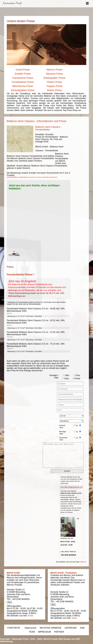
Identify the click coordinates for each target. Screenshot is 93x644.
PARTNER (59, 632)
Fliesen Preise (54, 82)
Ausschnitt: (63, 438)
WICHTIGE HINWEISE (51, 628)
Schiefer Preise (23, 74)
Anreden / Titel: (54, 376)
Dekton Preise (54, 90)
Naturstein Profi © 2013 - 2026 (27, 639)
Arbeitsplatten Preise (54, 78)
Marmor (83, 562)
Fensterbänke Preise (23, 82)
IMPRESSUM (44, 632)
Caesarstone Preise (23, 78)
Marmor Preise (54, 70)
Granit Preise (23, 70)
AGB (82, 628)
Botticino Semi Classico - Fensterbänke (48, 128)
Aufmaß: (62, 425)
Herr (66, 375)
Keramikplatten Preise (23, 90)
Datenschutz (31, 628)
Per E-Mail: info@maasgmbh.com (72, 487)
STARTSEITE (14, 628)
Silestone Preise (54, 74)
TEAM (32, 632)
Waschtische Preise (23, 86)
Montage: (63, 432)
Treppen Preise (54, 86)
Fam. (66, 378)
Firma (76, 378)
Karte (30, 616)
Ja (76, 426)
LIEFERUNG (71, 628)
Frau (77, 375)
